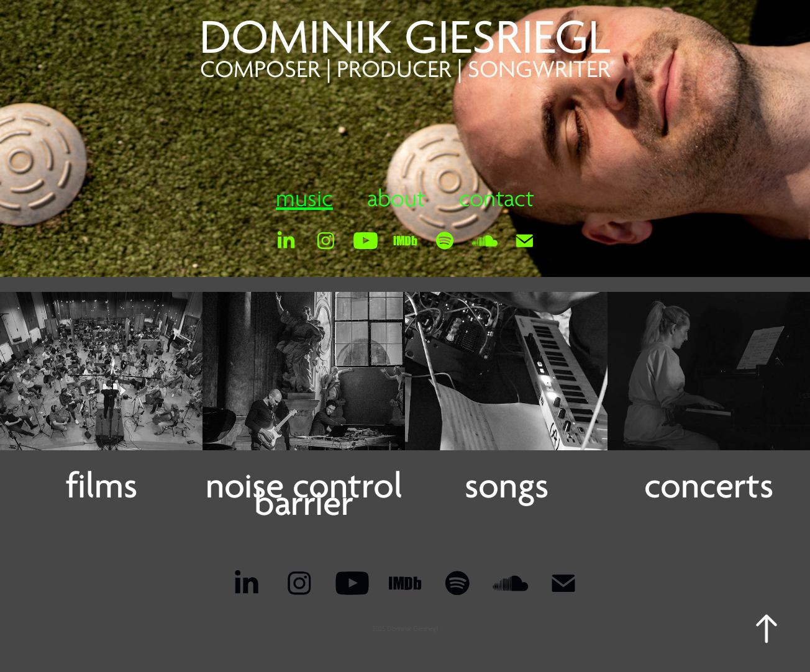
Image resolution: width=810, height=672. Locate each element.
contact (497, 199)
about (396, 199)
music (304, 199)
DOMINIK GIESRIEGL (405, 38)
